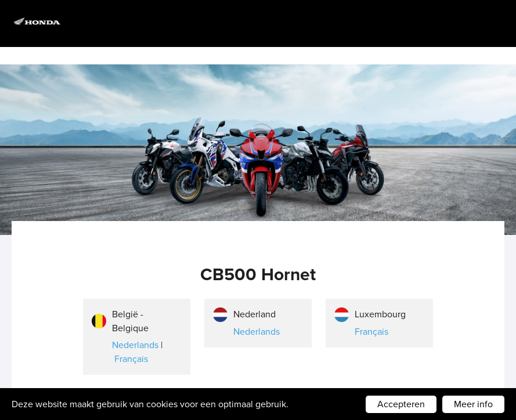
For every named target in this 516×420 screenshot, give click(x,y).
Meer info (473, 404)
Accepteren (401, 404)
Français (131, 359)
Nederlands (135, 345)
